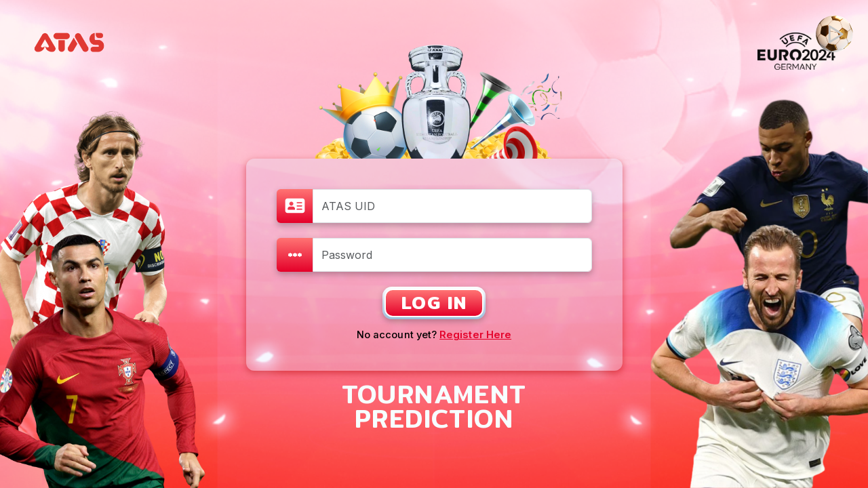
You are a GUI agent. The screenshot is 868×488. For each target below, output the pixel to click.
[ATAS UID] (452, 206)
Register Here (475, 335)
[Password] (452, 255)
